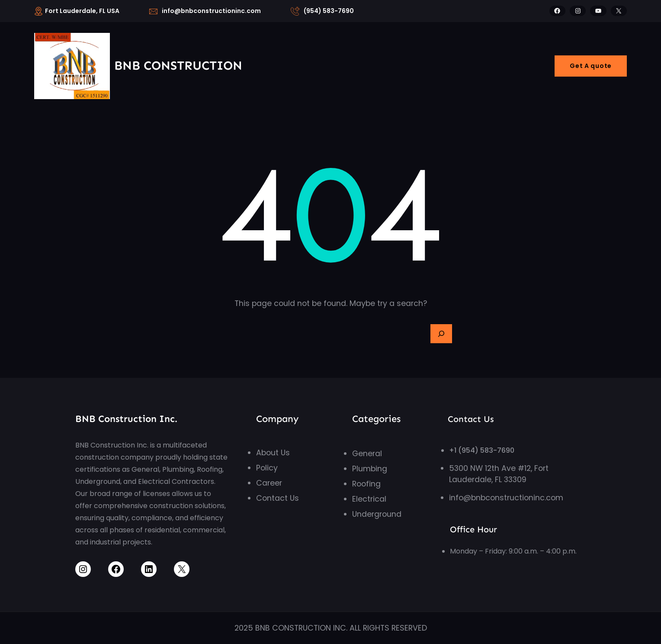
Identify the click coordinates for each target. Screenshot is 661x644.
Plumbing (370, 469)
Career (269, 483)
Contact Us (278, 498)
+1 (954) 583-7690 (482, 450)
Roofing (366, 484)
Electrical (369, 499)
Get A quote (591, 66)
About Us (273, 453)
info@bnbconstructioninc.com (506, 498)
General (367, 454)
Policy (267, 468)
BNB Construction (178, 66)
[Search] (441, 334)
